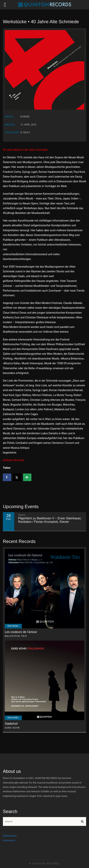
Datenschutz (10, 836)
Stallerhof (11, 724)
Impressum (9, 840)
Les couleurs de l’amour (21, 632)
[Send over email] (27, 477)
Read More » (13, 626)
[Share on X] (17, 477)
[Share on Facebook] (7, 477)
